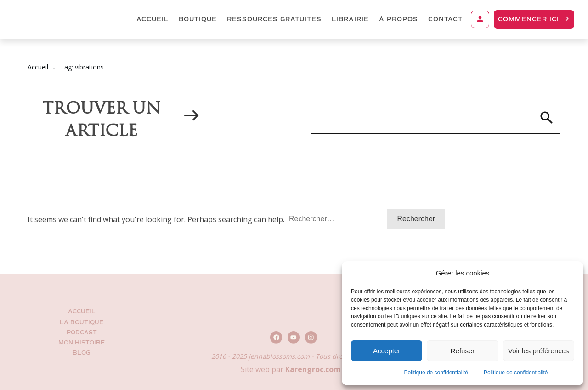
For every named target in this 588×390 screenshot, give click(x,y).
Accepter (387, 351)
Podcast (82, 333)
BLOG (82, 353)
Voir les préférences (539, 351)
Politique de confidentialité (436, 373)
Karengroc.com (313, 369)
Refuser (463, 351)
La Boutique (82, 323)
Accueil (82, 312)
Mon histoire (82, 343)
